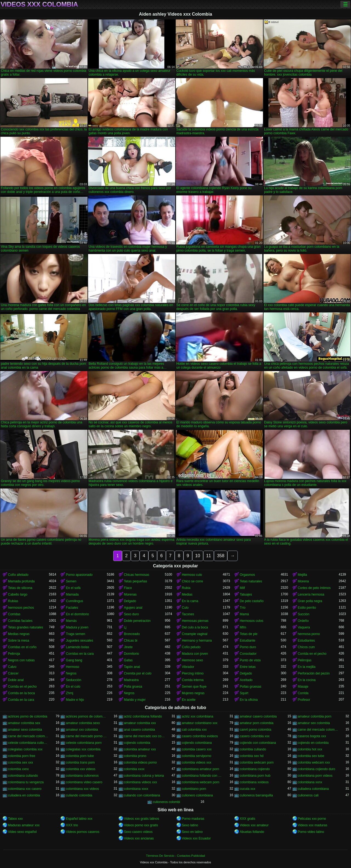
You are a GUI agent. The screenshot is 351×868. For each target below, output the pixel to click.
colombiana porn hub (255, 776)
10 (198, 556)
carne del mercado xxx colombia (144, 736)
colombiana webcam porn (201, 782)
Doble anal (16, 680)
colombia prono (135, 756)
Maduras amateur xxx (24, 825)
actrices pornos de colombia (86, 716)
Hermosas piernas (195, 621)
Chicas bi (131, 641)
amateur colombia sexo (83, 723)
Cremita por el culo (138, 673)
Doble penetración (137, 621)
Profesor (304, 700)
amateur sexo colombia (25, 730)
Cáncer (13, 673)
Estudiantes (306, 641)
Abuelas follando (252, 832)
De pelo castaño (252, 601)
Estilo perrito (307, 608)
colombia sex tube (311, 756)
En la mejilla (307, 667)
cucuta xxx (247, 789)
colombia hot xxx (310, 749)
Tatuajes (246, 594)
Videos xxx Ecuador (196, 838)
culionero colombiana (197, 795)
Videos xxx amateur (254, 825)
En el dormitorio (77, 614)
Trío (243, 608)
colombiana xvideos (254, 782)
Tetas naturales (251, 581)
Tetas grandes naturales (26, 627)
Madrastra (131, 680)
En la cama (190, 601)
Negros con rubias (21, 660)
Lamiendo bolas (77, 647)
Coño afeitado (18, 575)
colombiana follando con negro (202, 776)
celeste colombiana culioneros (28, 743)
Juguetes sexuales (79, 641)
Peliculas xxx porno (312, 819)
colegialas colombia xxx (25, 749)
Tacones (188, 614)
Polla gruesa (133, 687)
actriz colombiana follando (143, 716)
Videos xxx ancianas (139, 838)
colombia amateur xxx (140, 749)
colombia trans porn (80, 762)
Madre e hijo (75, 700)
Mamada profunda (21, 581)
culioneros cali (308, 795)
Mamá (244, 614)
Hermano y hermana (197, 641)
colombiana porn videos (315, 776)
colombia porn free (22, 756)
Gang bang (74, 660)
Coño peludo (191, 647)
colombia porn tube (80, 756)
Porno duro (248, 647)
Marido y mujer (135, 700)
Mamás (71, 621)
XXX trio (72, 825)
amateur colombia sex (24, 723)
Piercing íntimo (193, 673)
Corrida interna (193, 680)
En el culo (73, 687)
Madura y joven (77, 627)
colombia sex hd (252, 756)
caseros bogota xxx (312, 736)
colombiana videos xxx (141, 782)
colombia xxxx (134, 769)
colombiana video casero (84, 782)
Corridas (14, 614)
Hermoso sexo (192, 660)
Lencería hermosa (311, 594)
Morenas (130, 594)
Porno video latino (311, 832)
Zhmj (70, 693)
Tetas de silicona (20, 588)
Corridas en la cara (80, 654)
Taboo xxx (15, 819)
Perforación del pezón (314, 673)
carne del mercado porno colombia (86, 736)
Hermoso (73, 667)
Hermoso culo (192, 575)
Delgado (130, 601)
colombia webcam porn (257, 762)
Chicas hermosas (137, 575)
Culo (185, 608)
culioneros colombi (166, 802)
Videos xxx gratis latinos (142, 819)
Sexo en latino (192, 832)
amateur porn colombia (257, 723)
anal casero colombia (139, 730)
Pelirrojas (305, 660)
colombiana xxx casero (25, 789)
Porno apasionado (79, 575)
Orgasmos (247, 575)
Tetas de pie (249, 634)
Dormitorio (131, 654)
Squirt (244, 693)
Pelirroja (14, 654)
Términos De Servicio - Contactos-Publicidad (176, 856)
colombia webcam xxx (314, 762)
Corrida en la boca (21, 693)
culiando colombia (79, 795)
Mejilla (302, 575)
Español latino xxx (79, 819)
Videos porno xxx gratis (141, 825)
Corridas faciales (20, 621)
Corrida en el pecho (312, 654)
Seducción (73, 680)
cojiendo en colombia (313, 743)
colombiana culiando (23, 776)
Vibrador (188, 667)
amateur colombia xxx (140, 723)
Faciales (72, 608)
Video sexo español (22, 832)
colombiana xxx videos (82, 789)
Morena (303, 581)
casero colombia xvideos (200, 736)
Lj (125, 627)
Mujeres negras (193, 693)
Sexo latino (190, 825)
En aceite (189, 700)
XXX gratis (247, 819)
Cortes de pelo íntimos (314, 588)
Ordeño (303, 621)
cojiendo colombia (137, 743)
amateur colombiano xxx (200, 723)
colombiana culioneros (82, 776)
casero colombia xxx (255, 736)
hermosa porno (309, 634)
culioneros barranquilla (256, 795)
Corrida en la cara (21, 700)
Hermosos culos (251, 621)
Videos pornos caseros (83, 832)
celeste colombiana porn (84, 743)
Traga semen (75, 634)
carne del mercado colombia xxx (28, 736)
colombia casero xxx (197, 749)
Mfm (243, 627)
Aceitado (246, 680)
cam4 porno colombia (255, 730)
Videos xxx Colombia (39, 4)
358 (221, 556)
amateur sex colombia (314, 723)
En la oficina (249, 700)
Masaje (303, 687)
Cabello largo (18, 594)
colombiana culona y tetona (144, 776)
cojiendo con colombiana (258, 743)
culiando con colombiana (142, 795)
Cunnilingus (74, 601)
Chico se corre (192, 581)
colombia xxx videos (80, 769)
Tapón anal (132, 667)
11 (209, 556)
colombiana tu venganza (26, 782)
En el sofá (73, 588)
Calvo (12, 667)
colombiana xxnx (310, 782)
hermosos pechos (21, 608)
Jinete (128, 647)
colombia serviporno (196, 756)
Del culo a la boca (195, 627)
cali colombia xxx (194, 730)
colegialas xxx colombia (83, 749)
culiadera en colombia (24, 795)
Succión (304, 614)
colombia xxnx (18, 769)
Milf (242, 588)
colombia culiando (253, 749)
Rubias (13, 601)
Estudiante (247, 641)
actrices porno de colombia (28, 716)
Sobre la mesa (19, 641)
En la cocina (307, 680)
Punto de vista (250, 660)
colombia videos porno (140, 762)
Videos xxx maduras (313, 825)
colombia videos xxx (196, 762)
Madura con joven (195, 654)
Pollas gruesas (250, 687)
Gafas (128, 660)
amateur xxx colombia (82, 730)
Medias (187, 594)
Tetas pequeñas (136, 581)
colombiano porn (194, 789)
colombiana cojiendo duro (317, 769)
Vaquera (304, 627)
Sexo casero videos (138, 832)
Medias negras (19, 634)
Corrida (303, 693)
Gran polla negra (310, 601)
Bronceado (132, 634)
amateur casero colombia (258, 716)
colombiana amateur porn (200, 769)
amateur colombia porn (315, 716)
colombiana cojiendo (255, 769)
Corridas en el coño (22, 647)
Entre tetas (248, 667)
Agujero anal (133, 608)
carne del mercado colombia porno (318, 730)
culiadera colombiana (313, 789)
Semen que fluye (194, 687)
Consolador (248, 654)
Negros (71, 673)
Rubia (186, 588)
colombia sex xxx (20, 762)
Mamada (72, 594)
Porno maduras (193, 819)
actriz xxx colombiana (198, 716)
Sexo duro (131, 614)
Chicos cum (306, 647)
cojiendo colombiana (197, 743)
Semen (71, 581)
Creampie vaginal (195, 634)
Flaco (128, 588)
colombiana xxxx (136, 789)
